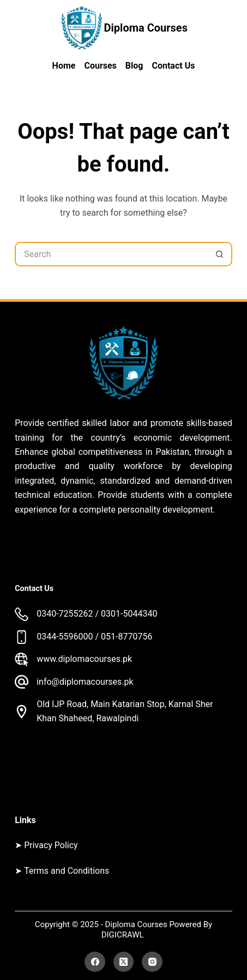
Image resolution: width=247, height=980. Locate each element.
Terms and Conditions (67, 871)
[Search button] (220, 254)
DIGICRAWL (124, 935)
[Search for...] (111, 254)
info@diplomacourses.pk (85, 682)
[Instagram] (152, 962)
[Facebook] (95, 962)
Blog (134, 66)
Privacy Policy (51, 845)
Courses (100, 66)
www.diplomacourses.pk (84, 659)
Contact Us (173, 66)
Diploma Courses (146, 28)
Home (64, 66)
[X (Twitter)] (124, 962)
